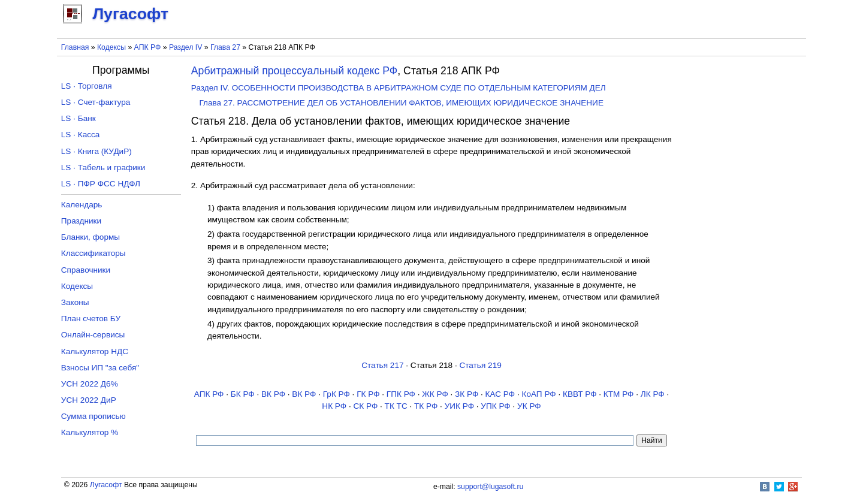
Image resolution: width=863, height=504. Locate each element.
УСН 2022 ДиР (89, 400)
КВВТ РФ (580, 394)
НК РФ (334, 406)
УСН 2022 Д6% (90, 384)
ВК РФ (273, 394)
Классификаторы (93, 253)
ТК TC (396, 406)
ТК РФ (426, 406)
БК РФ (243, 394)
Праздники (81, 221)
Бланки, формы (90, 237)
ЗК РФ (467, 394)
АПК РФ (148, 47)
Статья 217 (382, 365)
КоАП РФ (538, 394)
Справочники (86, 270)
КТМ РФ (619, 394)
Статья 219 (480, 365)
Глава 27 (225, 47)
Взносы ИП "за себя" (100, 368)
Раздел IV (185, 47)
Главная (75, 47)
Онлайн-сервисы (93, 335)
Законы (75, 302)
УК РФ (529, 406)
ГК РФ (368, 394)
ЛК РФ (653, 394)
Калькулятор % (90, 432)
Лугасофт (106, 485)
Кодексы (111, 47)
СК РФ (365, 406)
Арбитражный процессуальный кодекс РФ (295, 71)
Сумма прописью (93, 416)
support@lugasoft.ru (490, 487)
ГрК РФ (337, 394)
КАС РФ (500, 394)
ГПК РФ (401, 394)
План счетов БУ (91, 319)
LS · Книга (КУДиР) (96, 151)
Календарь (82, 205)
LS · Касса (81, 135)
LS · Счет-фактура (96, 102)
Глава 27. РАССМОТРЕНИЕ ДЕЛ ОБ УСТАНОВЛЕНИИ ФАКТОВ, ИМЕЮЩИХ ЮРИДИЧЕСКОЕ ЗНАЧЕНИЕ (401, 103)
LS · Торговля (87, 86)
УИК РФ (459, 406)
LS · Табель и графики (103, 168)
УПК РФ (495, 406)
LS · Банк (79, 118)
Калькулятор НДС (95, 351)
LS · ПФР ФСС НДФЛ (101, 184)
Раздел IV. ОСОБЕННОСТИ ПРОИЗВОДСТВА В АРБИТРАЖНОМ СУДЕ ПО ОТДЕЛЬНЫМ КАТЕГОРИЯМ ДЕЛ (399, 88)
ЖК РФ (435, 394)
